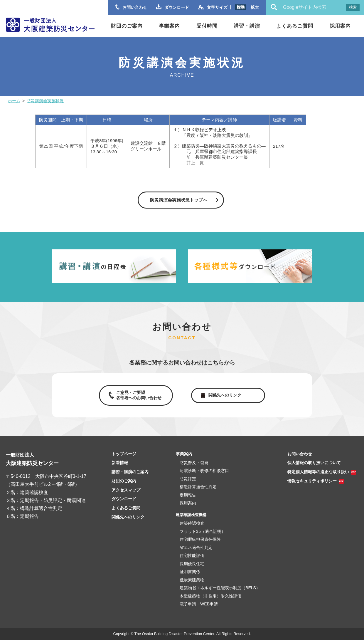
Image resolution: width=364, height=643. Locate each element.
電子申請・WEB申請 (199, 607)
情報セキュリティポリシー (312, 484)
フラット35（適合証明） (203, 535)
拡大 (255, 7)
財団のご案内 (127, 26)
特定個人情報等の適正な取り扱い (318, 475)
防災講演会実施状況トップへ (178, 200)
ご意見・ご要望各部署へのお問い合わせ (137, 397)
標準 (241, 7)
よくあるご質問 (295, 26)
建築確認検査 (192, 527)
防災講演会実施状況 (45, 101)
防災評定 (188, 482)
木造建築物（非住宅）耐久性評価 (210, 599)
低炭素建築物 (192, 583)
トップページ (124, 457)
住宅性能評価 (192, 559)
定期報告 (188, 498)
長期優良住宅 (192, 567)
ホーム (14, 101)
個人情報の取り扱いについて (314, 466)
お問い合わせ (300, 457)
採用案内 (340, 26)
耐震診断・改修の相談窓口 (204, 474)
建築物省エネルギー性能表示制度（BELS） (220, 591)
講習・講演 (247, 26)
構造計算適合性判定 (198, 490)
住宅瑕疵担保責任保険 (200, 543)
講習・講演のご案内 (130, 475)
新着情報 (120, 466)
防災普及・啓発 (194, 466)
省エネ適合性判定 (196, 551)
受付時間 (207, 26)
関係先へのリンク (226, 397)
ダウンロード (124, 502)
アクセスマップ (126, 493)
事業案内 (169, 26)
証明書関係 (190, 575)
